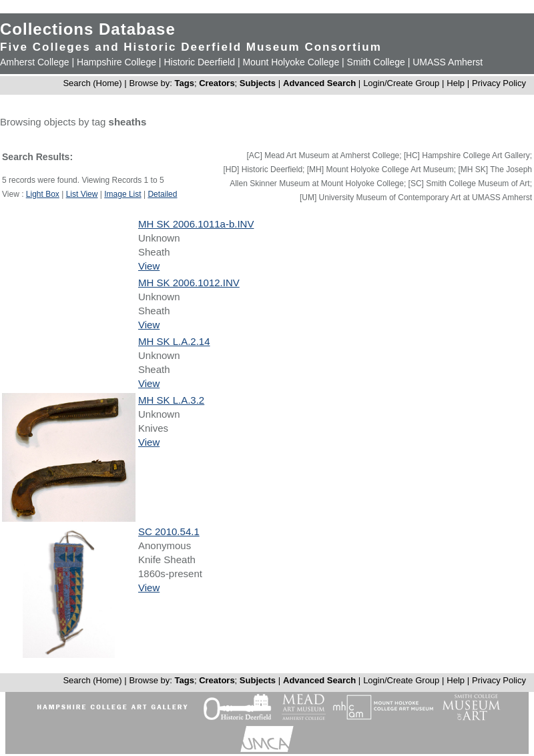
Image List (122, 194)
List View (82, 194)
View (149, 266)
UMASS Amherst (448, 62)
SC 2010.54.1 (169, 531)
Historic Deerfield (199, 62)
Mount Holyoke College (291, 62)
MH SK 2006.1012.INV (189, 283)
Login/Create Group (403, 83)
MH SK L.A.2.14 (174, 341)
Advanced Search (319, 83)
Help (456, 83)
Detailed (162, 194)
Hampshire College (116, 62)
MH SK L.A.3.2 (171, 400)
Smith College (376, 62)
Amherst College (35, 62)
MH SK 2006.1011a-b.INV (196, 224)
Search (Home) (92, 83)
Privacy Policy (499, 83)
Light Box (43, 194)
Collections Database (88, 29)
